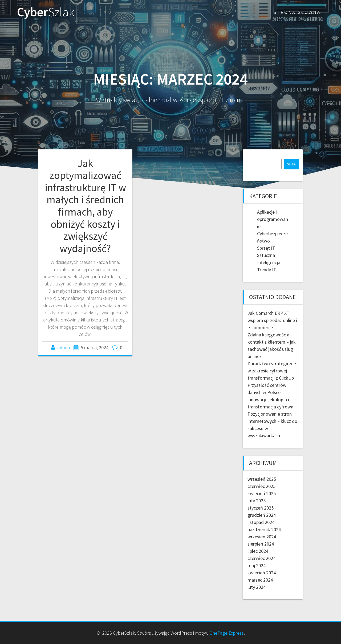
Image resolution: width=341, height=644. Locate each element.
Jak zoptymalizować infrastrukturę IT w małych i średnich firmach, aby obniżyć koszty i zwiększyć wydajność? (85, 206)
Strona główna (297, 12)
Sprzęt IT (266, 248)
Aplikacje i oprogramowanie (273, 219)
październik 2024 (264, 529)
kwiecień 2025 (262, 493)
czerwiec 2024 (261, 558)
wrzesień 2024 (262, 537)
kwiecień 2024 (262, 573)
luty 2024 (257, 587)
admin (64, 347)
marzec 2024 (260, 580)
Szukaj (292, 164)
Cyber (46, 12)
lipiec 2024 (258, 551)
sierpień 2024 (261, 544)
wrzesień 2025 (262, 479)
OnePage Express (227, 633)
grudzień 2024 (262, 515)
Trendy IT (267, 270)
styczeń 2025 (261, 508)
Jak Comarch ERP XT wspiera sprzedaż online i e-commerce (272, 320)
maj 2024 (257, 565)
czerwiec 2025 (261, 486)
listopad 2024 (261, 522)
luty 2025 (257, 501)
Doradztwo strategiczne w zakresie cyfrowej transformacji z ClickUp (272, 371)
